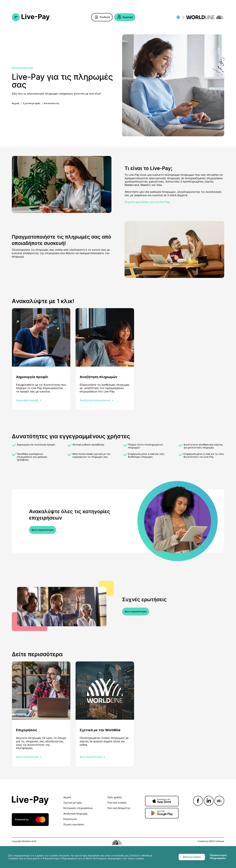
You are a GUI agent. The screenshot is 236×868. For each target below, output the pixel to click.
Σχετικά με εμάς (32, 103)
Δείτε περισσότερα (43, 530)
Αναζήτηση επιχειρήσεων (95, 400)
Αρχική (15, 103)
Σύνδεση (105, 17)
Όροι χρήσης (115, 797)
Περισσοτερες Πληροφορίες (218, 857)
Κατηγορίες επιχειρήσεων (78, 808)
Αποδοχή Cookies (192, 857)
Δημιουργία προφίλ (27, 400)
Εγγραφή (128, 17)
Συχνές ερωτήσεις (74, 824)
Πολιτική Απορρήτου (119, 808)
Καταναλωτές (52, 103)
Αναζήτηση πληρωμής (76, 814)
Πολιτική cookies (117, 803)
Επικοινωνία (70, 819)
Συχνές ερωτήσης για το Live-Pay (147, 202)
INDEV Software (217, 841)
